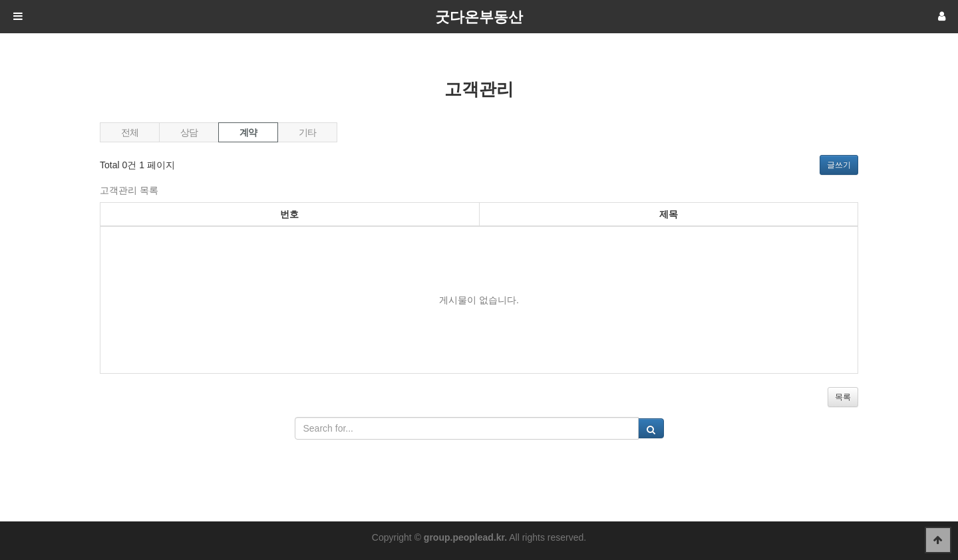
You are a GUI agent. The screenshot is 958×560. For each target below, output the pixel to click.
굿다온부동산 (479, 17)
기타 (307, 132)
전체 (129, 132)
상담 (189, 132)
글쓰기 (839, 165)
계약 (238, 130)
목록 (843, 397)
